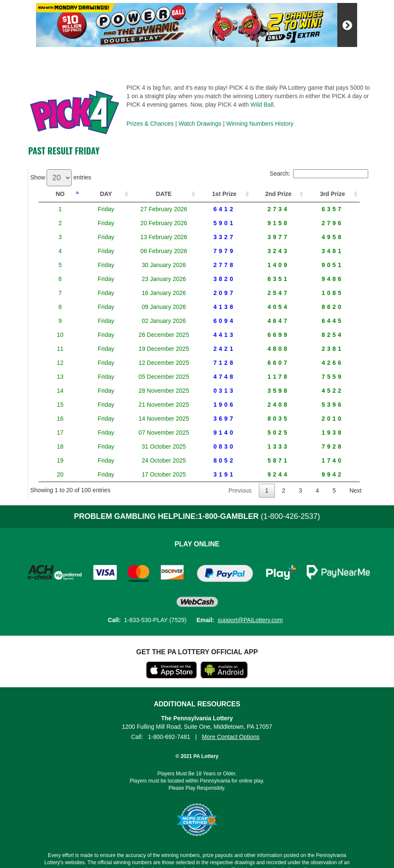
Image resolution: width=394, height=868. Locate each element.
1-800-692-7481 (169, 737)
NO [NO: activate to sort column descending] (55, 194)
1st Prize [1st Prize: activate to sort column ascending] (220, 194)
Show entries (61, 177)
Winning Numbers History (260, 124)
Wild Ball (262, 105)
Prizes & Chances (150, 124)
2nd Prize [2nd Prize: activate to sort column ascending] (276, 194)
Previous (240, 490)
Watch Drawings (200, 124)
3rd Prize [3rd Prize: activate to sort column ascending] (332, 194)
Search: (319, 174)
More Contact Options (230, 737)
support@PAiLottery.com (250, 620)
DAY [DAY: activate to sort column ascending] (91, 194)
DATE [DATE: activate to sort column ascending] (151, 194)
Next (356, 490)
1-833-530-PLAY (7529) (155, 620)
